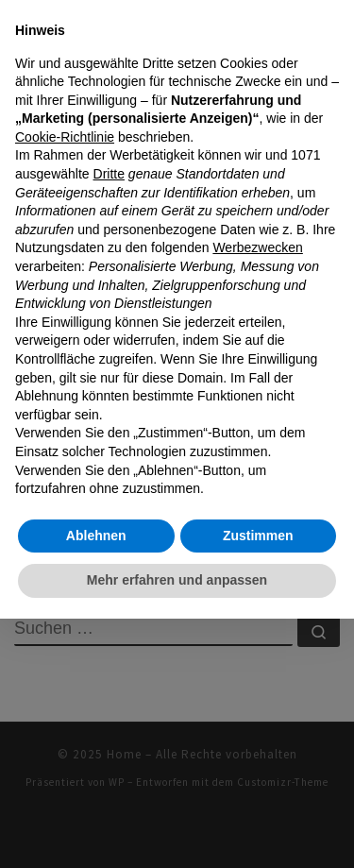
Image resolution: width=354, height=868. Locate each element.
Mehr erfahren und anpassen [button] (177, 580)
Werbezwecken (257, 247)
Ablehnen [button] (96, 536)
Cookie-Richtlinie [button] (65, 137)
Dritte (109, 174)
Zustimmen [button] (258, 536)
